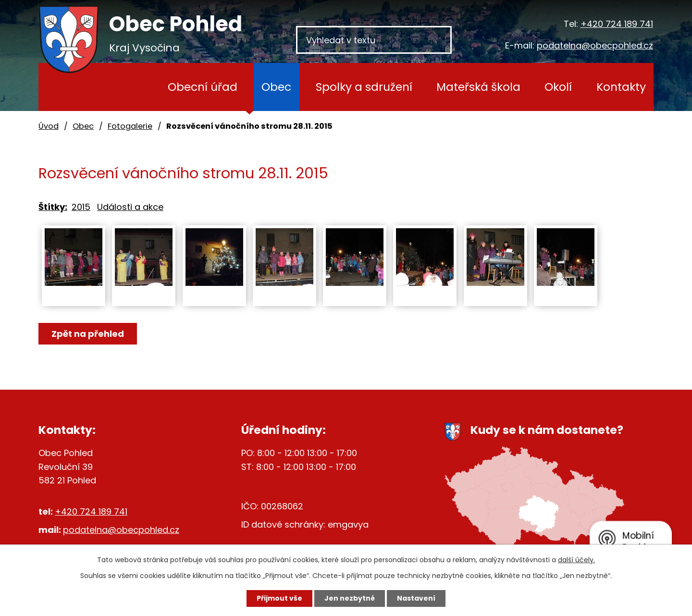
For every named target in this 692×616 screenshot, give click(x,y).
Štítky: (53, 207)
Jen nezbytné (350, 598)
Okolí (558, 87)
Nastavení (416, 598)
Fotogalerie (130, 126)
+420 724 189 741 (617, 24)
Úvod (130, 87)
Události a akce (130, 207)
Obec (276, 87)
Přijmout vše (279, 598)
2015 (81, 207)
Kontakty (621, 87)
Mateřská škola (478, 87)
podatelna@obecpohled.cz (595, 45)
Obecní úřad (203, 87)
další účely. (576, 560)
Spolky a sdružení (364, 87)
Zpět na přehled (88, 334)
